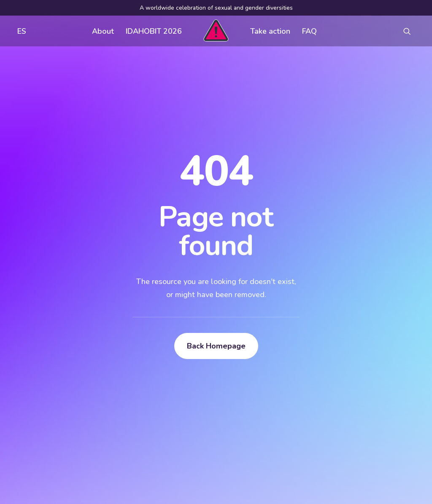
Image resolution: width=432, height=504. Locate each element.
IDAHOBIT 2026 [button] (154, 31)
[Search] (70, 437)
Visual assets (283, 368)
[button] (411, 31)
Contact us (191, 402)
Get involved (194, 368)
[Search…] (70, 437)
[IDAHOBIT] (216, 31)
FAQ (309, 31)
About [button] (103, 31)
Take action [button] (270, 31)
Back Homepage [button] (216, 246)
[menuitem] (20, 31)
